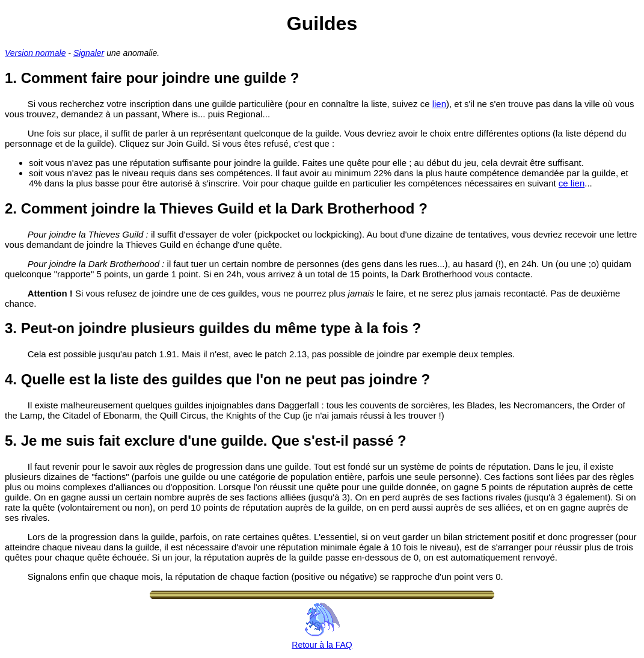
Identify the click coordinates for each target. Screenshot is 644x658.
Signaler (89, 53)
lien (439, 104)
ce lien (572, 183)
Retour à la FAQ (322, 640)
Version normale (35, 53)
